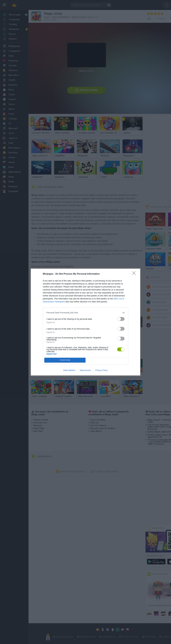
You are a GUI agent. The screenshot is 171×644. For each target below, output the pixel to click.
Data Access (85, 370)
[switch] (121, 319)
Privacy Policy (102, 370)
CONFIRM (65, 360)
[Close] (135, 274)
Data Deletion (69, 370)
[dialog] (85, 322)
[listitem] (85, 313)
